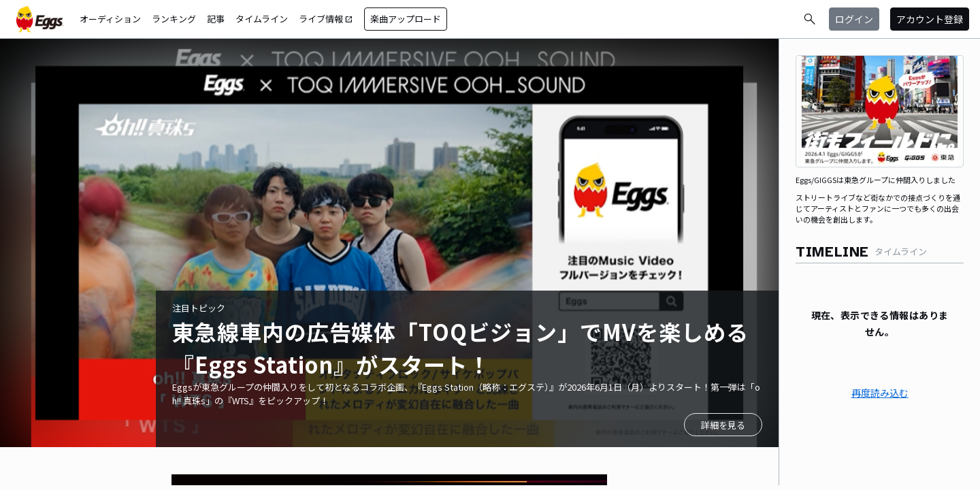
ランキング (174, 19)
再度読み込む (880, 393)
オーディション (110, 19)
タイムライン (262, 19)
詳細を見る (723, 425)
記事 (216, 19)
